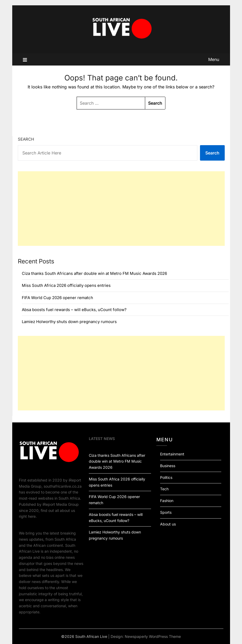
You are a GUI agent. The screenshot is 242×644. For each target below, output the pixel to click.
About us (168, 524)
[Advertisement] (121, 209)
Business (168, 466)
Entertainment (172, 454)
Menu (214, 59)
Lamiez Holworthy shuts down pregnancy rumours (69, 322)
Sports (166, 512)
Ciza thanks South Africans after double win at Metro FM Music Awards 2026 (94, 273)
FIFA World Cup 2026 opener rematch (57, 298)
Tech (164, 489)
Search (26, 139)
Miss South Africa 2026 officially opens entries (66, 285)
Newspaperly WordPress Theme (153, 636)
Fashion (167, 501)
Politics (166, 477)
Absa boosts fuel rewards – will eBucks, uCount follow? (74, 310)
